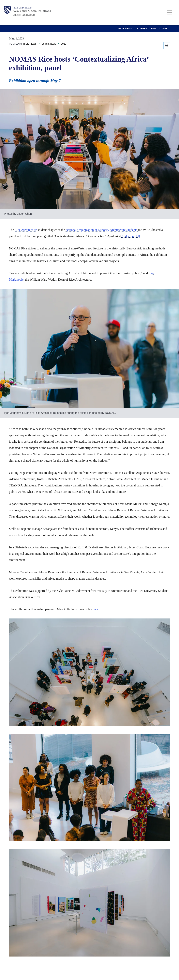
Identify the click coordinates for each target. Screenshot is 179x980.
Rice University (23, 8)
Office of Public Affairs (24, 15)
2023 (164, 29)
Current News (147, 29)
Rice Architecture (26, 230)
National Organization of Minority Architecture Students (102, 230)
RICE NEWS (125, 29)
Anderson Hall (131, 236)
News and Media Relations (32, 11)
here (96, 609)
